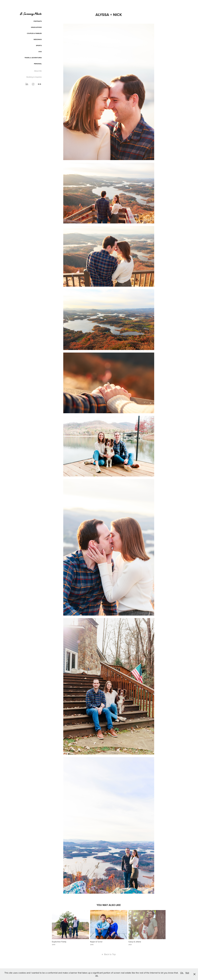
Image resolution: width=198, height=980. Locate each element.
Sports (39, 45)
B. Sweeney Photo (31, 14)
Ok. (182, 973)
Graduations (36, 27)
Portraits (38, 21)
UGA (40, 52)
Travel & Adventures (33, 58)
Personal (38, 64)
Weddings (38, 39)
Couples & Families (34, 33)
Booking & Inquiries (34, 77)
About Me (38, 71)
